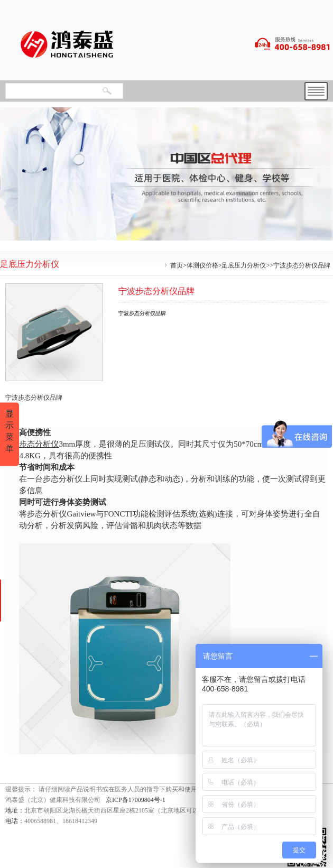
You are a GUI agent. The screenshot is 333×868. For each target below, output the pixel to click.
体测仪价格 (202, 265)
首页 (177, 265)
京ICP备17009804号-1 (136, 800)
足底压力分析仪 (244, 265)
